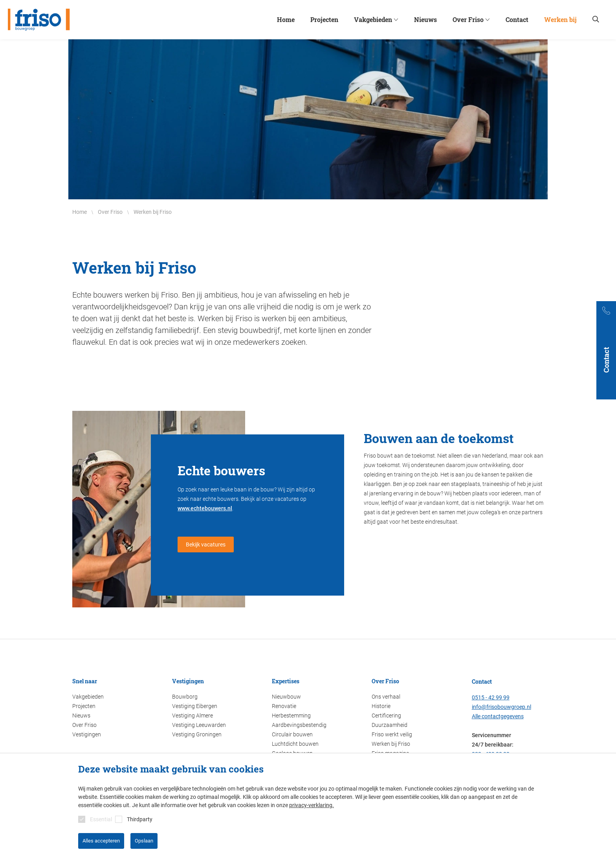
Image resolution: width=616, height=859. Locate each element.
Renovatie (284, 706)
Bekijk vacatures (206, 544)
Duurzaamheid (390, 725)
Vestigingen (87, 734)
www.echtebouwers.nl (205, 508)
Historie (381, 706)
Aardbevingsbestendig (299, 725)
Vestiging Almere (192, 716)
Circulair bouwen (292, 734)
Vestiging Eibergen (195, 706)
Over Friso (84, 725)
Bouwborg (185, 697)
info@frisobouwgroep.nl (501, 707)
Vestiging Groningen (197, 734)
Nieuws (81, 716)
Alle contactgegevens (498, 716)
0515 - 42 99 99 (491, 697)
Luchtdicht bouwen (295, 744)
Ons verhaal (386, 697)
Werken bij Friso (391, 744)
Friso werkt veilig (392, 734)
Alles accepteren (101, 841)
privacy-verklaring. (312, 805)
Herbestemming (291, 716)
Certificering (386, 716)
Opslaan (144, 841)
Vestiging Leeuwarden (199, 725)
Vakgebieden (88, 697)
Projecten (84, 706)
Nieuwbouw (286, 697)
